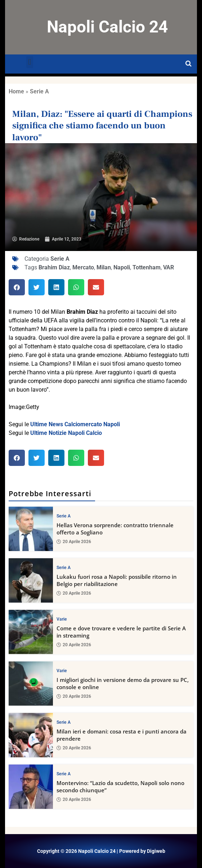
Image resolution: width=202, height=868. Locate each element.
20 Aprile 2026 (74, 542)
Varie (62, 619)
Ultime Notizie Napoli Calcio (66, 433)
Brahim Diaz (54, 267)
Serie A (39, 91)
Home (16, 91)
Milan (104, 267)
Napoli (122, 267)
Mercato (83, 267)
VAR (169, 267)
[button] (30, 62)
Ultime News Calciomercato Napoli (75, 424)
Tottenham (147, 267)
